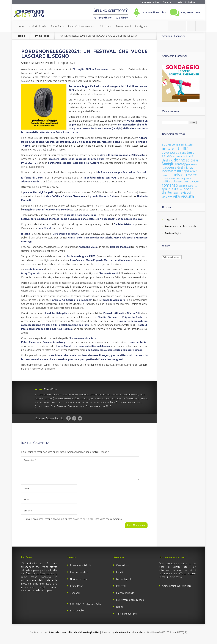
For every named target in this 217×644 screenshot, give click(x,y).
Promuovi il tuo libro (155, 13)
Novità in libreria (37, 26)
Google (68, 418)
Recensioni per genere (80, 26)
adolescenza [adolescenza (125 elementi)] (171, 144)
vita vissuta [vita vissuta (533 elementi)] (183, 196)
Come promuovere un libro (177, 589)
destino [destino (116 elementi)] (167, 160)
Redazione (190, 2)
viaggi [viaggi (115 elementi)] (187, 192)
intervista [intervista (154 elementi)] (169, 171)
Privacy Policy (77, 614)
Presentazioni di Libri (81, 569)
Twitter (80, 418)
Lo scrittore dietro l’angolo (130, 603)
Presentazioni (123, 26)
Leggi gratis (141, 26)
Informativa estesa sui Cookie (86, 607)
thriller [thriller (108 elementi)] (167, 192)
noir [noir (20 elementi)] (173, 178)
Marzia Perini (44, 63)
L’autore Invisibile (125, 597)
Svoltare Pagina (173, 233)
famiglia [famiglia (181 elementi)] (168, 164)
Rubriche (104, 26)
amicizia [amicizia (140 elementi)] (187, 144)
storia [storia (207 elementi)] (189, 189)
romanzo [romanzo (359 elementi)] (170, 185)
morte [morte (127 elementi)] (192, 175)
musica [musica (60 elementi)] (166, 178)
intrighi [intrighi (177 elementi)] (183, 171)
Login (179, 2)
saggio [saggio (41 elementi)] (182, 186)
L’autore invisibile (79, 576)
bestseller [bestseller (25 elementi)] (176, 157)
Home (21, 26)
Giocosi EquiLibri (125, 583)
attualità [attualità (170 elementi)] (182, 149)
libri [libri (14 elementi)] (172, 175)
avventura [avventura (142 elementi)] (170, 152)
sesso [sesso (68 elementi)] (190, 186)
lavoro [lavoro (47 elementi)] (166, 175)
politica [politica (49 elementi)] (166, 181)
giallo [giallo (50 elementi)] (189, 164)
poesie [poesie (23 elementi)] (188, 178)
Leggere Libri (172, 219)
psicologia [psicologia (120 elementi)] (191, 181)
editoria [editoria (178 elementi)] (192, 160)
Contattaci (168, 2)
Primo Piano (57, 26)
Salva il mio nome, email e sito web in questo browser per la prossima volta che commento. (74, 523)
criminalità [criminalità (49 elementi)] (187, 156)
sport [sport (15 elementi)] (181, 190)
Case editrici (123, 569)
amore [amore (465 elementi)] (168, 148)
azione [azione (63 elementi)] (182, 153)
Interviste (121, 590)
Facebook (74, 418)
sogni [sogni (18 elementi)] (196, 186)
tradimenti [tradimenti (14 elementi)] (177, 193)
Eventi (120, 576)
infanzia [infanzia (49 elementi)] (189, 168)
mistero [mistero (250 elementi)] (180, 175)
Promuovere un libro (149, 2)
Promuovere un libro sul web (180, 226)
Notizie (120, 610)
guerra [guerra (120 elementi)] (171, 167)
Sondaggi (75, 597)
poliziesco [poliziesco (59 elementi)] (177, 181)
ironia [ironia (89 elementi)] (193, 171)
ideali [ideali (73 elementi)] (180, 168)
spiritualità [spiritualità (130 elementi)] (170, 189)
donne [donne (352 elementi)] (179, 160)
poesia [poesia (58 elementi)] (180, 178)
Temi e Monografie (126, 617)
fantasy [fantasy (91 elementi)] (180, 164)
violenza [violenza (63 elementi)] (167, 197)
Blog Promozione (191, 13)
